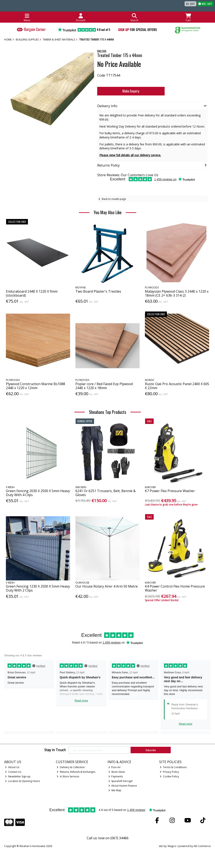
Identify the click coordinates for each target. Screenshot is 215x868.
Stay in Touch (55, 750)
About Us (12, 767)
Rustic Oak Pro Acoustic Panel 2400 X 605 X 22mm (177, 386)
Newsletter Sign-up (18, 776)
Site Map (115, 790)
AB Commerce (202, 846)
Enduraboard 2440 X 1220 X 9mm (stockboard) (32, 293)
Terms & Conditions (173, 767)
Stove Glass (117, 772)
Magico (172, 846)
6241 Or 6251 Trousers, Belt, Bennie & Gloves (106, 493)
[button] (90, 56)
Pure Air (115, 767)
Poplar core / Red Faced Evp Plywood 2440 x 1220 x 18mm (104, 386)
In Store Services (68, 776)
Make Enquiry (130, 91)
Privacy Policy (169, 772)
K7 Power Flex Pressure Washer (170, 491)
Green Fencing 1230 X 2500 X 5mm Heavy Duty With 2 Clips (38, 588)
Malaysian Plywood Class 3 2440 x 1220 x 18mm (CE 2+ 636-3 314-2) (177, 293)
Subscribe (151, 750)
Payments (116, 776)
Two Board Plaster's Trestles (98, 291)
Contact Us (13, 772)
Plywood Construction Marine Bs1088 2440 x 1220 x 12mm (35, 386)
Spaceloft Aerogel (121, 781)
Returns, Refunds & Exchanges (76, 772)
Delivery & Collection (71, 767)
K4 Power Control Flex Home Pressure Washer (175, 588)
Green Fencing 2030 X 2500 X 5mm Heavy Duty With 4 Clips (38, 493)
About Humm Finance (123, 786)
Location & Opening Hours (22, 781)
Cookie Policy (169, 776)
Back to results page (114, 199)
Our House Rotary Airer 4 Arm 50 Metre (107, 586)
